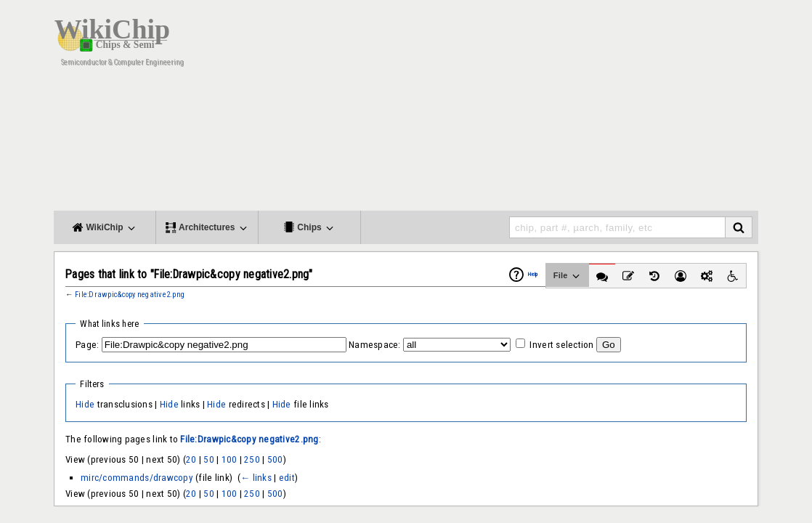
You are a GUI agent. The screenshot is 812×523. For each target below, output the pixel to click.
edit (287, 478)
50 (209, 459)
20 (191, 459)
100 (230, 459)
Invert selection (561, 345)
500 (275, 459)
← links (256, 478)
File (568, 276)
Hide (85, 404)
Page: (87, 345)
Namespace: (375, 345)
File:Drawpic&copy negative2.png (130, 295)
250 (252, 459)
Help (533, 274)
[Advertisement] (493, 109)
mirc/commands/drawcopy (137, 478)
